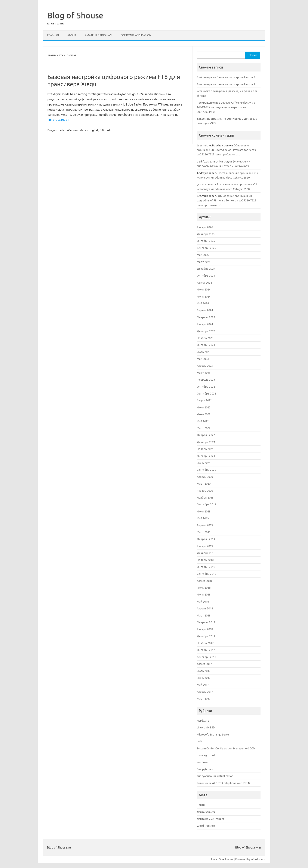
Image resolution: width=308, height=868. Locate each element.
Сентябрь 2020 (206, 470)
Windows (73, 130)
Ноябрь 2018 (205, 560)
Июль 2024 (204, 289)
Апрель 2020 (205, 477)
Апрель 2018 (205, 608)
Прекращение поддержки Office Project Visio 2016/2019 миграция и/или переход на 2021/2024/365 (226, 107)
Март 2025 (204, 262)
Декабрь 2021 (206, 442)
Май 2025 (203, 255)
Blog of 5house (75, 15)
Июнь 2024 (204, 296)
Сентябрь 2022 (206, 393)
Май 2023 (203, 359)
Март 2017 (204, 698)
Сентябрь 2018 (206, 574)
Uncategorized (206, 755)
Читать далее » (58, 120)
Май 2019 (203, 518)
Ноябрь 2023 (205, 338)
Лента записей (206, 812)
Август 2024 (204, 283)
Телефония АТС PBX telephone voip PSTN (223, 783)
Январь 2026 (205, 227)
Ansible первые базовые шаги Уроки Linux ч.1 (226, 84)
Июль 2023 (204, 352)
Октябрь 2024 (206, 275)
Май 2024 (203, 303)
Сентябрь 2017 (206, 657)
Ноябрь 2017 (205, 643)
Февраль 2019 (206, 539)
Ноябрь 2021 (205, 449)
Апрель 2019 (205, 525)
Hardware (203, 721)
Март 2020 (204, 484)
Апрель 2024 (205, 310)
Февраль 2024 (206, 317)
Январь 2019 (205, 546)
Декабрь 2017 (206, 636)
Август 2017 (204, 664)
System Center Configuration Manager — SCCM (226, 748)
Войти (201, 805)
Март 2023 (204, 373)
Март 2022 (204, 428)
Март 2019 (204, 532)
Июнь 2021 (204, 463)
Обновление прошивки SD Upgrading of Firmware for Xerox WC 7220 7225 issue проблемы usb (226, 150)
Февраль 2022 (206, 435)
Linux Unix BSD (206, 727)
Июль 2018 (204, 588)
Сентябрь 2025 (206, 248)
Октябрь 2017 (206, 650)
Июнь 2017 (204, 678)
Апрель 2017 (205, 692)
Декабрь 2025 (206, 234)
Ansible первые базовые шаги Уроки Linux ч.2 (226, 77)
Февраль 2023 (206, 380)
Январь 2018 (205, 629)
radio (62, 130)
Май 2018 (203, 601)
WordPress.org (206, 826)
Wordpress (258, 859)
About (72, 35)
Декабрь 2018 (206, 553)
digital (94, 130)
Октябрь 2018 (206, 567)
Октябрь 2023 (206, 345)
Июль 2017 (204, 671)
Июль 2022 (204, 407)
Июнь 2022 (204, 414)
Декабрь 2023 (206, 331)
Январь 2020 (205, 491)
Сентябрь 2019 (206, 504)
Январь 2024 (205, 324)
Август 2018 (204, 581)
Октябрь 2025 (206, 241)
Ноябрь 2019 (205, 497)
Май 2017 (203, 685)
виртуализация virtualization (215, 776)
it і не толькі (56, 23)
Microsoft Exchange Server (213, 734)
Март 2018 (204, 615)
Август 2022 (204, 400)
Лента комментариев (211, 819)
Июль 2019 (204, 511)
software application (136, 35)
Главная (53, 35)
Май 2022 (203, 421)
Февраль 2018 (206, 622)
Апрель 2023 (205, 366)
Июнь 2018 (204, 594)
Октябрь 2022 (206, 387)
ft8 (102, 130)
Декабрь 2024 (206, 269)
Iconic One (218, 859)
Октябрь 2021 (206, 456)
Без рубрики (205, 769)
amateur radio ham (99, 35)
